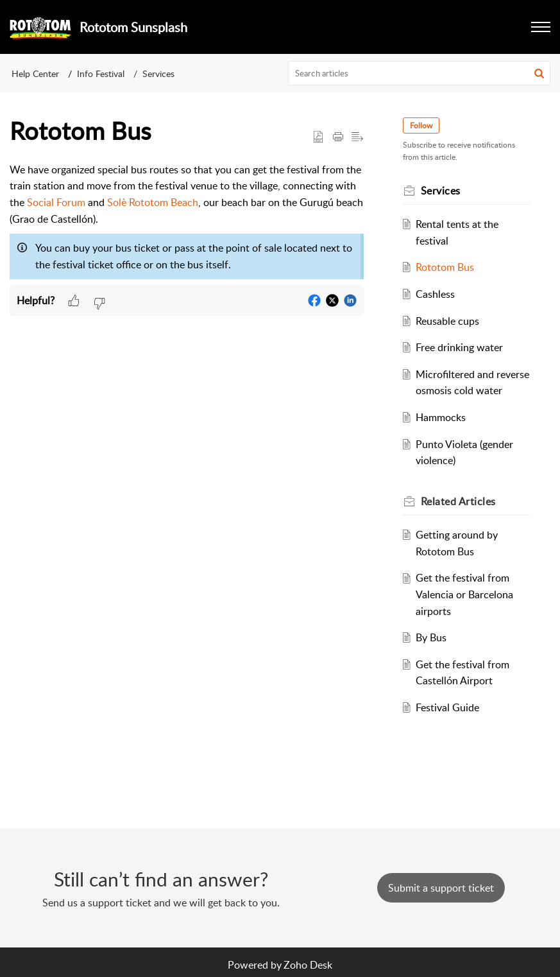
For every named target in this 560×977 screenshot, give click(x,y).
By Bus (434, 654)
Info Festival (101, 73)
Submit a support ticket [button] (441, 888)
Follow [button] (423, 125)
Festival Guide (450, 724)
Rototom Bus (447, 267)
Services (158, 73)
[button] (541, 27)
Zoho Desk (308, 965)
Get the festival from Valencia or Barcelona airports (467, 611)
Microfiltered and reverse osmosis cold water (465, 391)
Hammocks (443, 434)
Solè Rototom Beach (153, 202)
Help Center (35, 73)
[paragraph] (187, 224)
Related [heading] (460, 517)
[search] (419, 73)
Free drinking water (462, 347)
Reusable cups (450, 321)
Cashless (438, 294)
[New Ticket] (441, 888)
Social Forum (56, 202)
